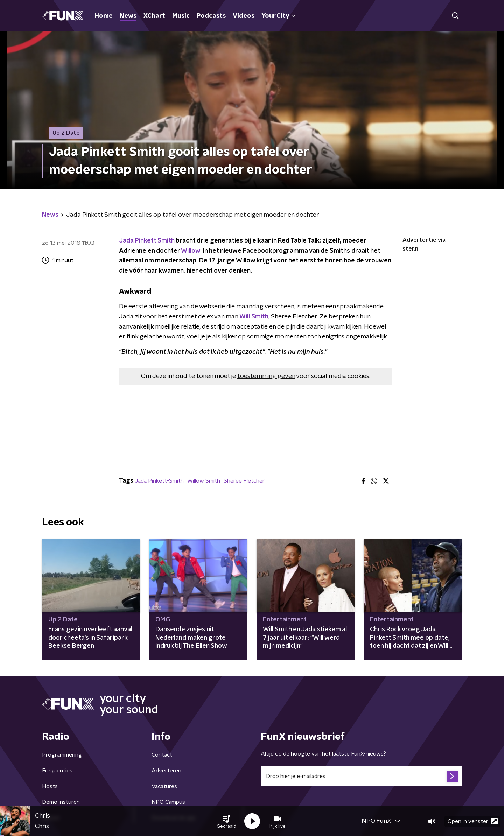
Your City (278, 16)
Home (104, 16)
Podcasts (211, 16)
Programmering (62, 755)
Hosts (50, 786)
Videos (244, 16)
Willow (191, 251)
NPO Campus (168, 802)
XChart (154, 16)
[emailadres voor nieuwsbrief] (361, 776)
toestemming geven (266, 376)
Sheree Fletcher (244, 481)
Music (181, 16)
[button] (226, 821)
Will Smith (254, 317)
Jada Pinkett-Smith (159, 481)
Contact (162, 755)
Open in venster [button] (473, 821)
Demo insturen (61, 802)
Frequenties (57, 771)
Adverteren (166, 771)
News (128, 16)
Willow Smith (204, 481)
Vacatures (164, 786)
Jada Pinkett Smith (147, 241)
